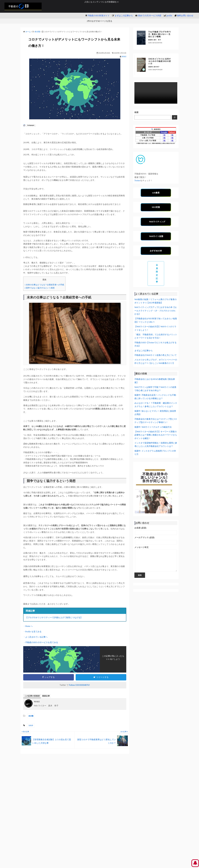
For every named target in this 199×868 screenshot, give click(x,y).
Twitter (137, 181)
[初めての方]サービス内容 (150, 16)
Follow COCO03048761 (79, 685)
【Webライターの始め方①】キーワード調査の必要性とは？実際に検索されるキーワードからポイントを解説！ (156, 435)
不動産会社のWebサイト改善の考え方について (156, 355)
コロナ (31, 726)
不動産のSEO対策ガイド (98, 16)
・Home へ (28, 626)
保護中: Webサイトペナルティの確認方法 (153, 427)
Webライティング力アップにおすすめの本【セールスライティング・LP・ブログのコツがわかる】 (156, 311)
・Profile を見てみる (32, 632)
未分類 (31, 716)
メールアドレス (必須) (156, 540)
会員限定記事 (157, 273)
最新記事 (47, 696)
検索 (136, 112)
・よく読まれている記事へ (35, 637)
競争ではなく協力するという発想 (40, 288)
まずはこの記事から (124, 16)
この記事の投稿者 (33, 696)
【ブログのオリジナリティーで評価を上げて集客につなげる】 (54, 618)
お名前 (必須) (156, 531)
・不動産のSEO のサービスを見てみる (41, 642)
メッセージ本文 (156, 561)
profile (169, 16)
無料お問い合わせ (185, 16)
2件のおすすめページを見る (99, 21)
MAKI (124, 57)
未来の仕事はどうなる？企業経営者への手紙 (44, 285)
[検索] (175, 117)
